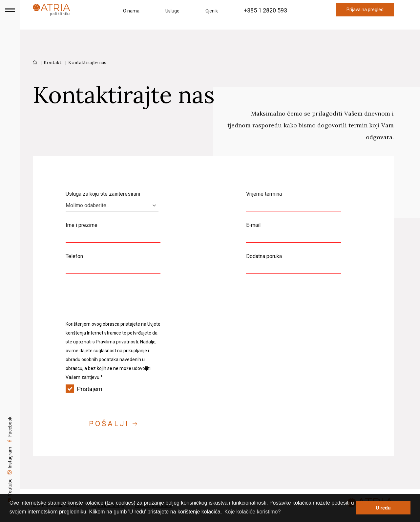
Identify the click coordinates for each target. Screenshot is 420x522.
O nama (131, 11)
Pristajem (113, 389)
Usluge (172, 11)
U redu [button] (383, 508)
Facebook (10, 416)
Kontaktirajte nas (87, 62)
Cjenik (212, 11)
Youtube (10, 490)
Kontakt (52, 62)
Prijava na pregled (365, 10)
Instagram (10, 454)
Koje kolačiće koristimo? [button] (253, 512)
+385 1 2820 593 (265, 10)
